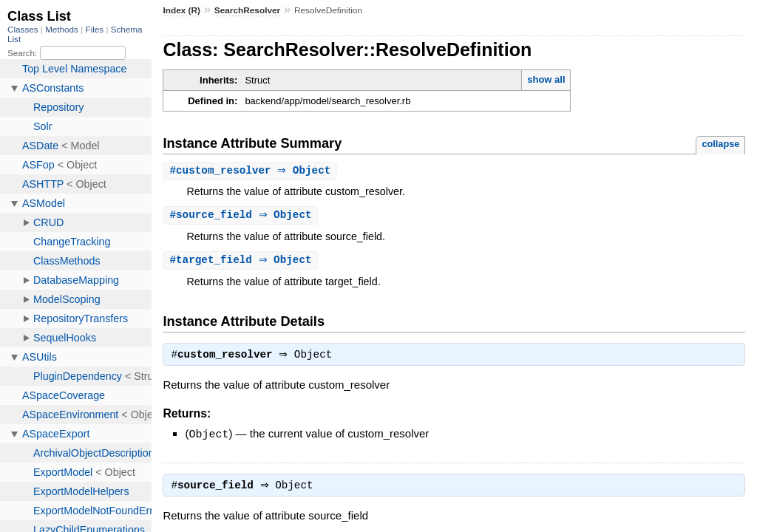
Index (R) (181, 10)
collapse (720, 144)
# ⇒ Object (252, 171)
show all (546, 79)
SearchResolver (247, 10)
